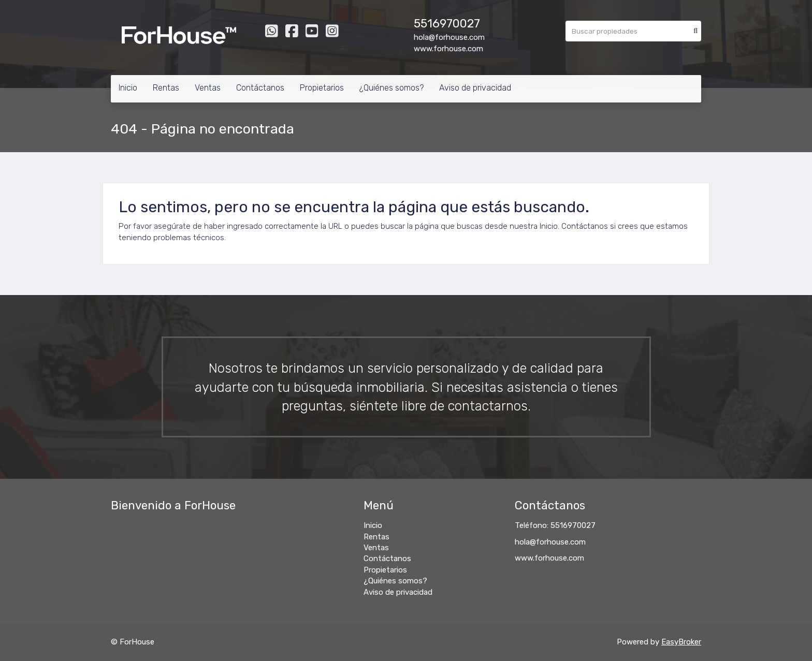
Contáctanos (260, 88)
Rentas (166, 88)
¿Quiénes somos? (392, 88)
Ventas (208, 88)
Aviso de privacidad (475, 88)
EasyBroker (681, 642)
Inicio (128, 88)
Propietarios (322, 88)
